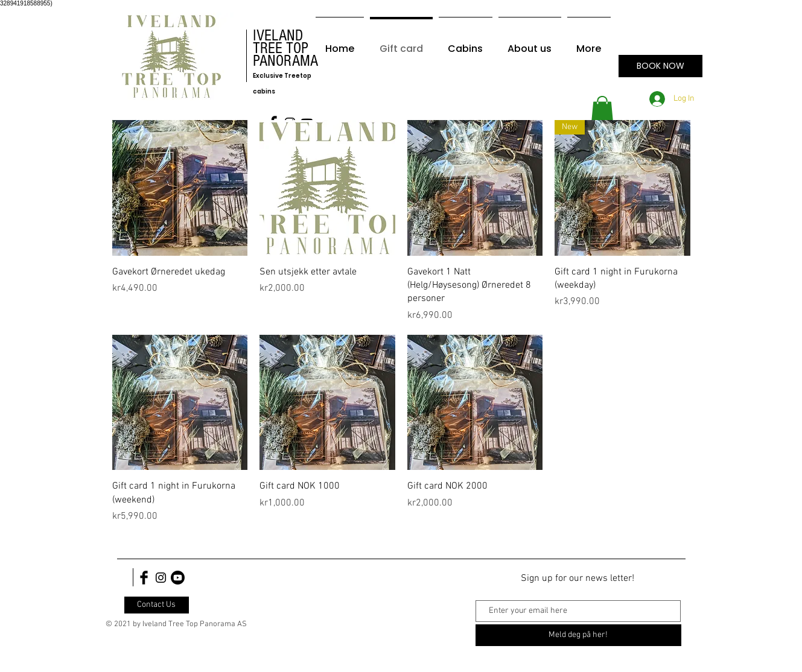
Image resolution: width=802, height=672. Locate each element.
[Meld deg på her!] (578, 635)
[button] (602, 109)
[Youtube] (178, 578)
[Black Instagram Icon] (161, 578)
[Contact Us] (157, 605)
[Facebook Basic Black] (144, 578)
